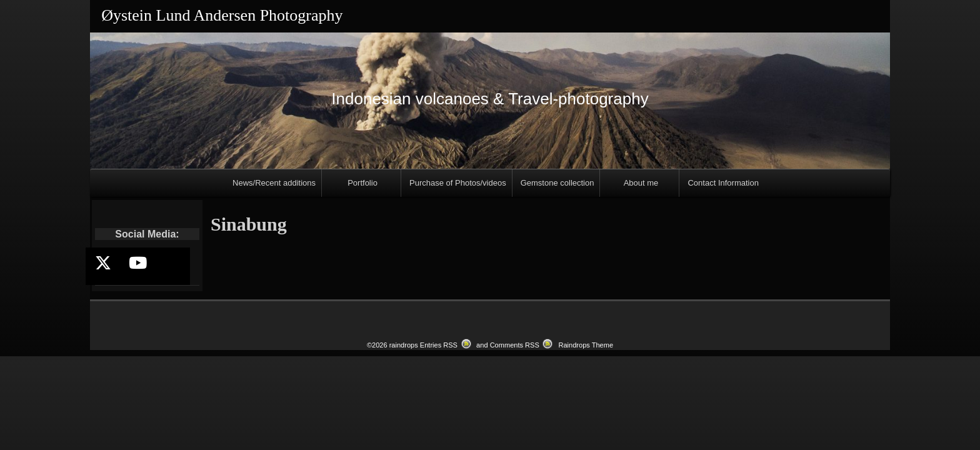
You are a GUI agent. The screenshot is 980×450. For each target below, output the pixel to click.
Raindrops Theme (586, 345)
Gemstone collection (557, 183)
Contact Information (723, 183)
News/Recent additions (274, 183)
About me (641, 183)
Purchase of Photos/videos (458, 183)
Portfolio (362, 183)
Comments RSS (515, 345)
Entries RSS (439, 345)
